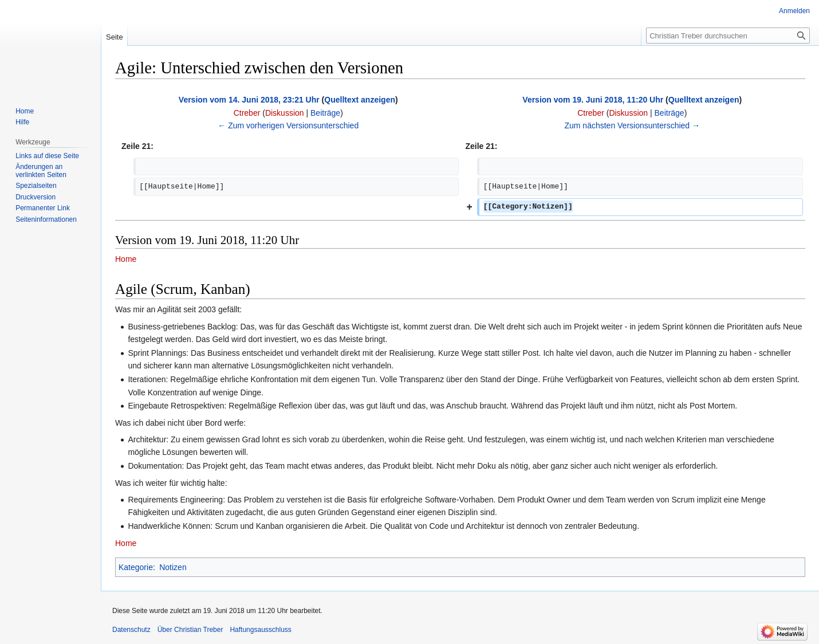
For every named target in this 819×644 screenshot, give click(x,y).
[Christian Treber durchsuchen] (728, 36)
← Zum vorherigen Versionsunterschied (288, 125)
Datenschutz (131, 630)
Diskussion (285, 113)
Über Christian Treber (190, 630)
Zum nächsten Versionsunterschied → (632, 125)
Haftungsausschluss (260, 630)
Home (126, 259)
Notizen (173, 567)
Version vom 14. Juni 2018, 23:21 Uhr (249, 100)
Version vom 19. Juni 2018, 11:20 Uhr (593, 100)
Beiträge (325, 113)
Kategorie (136, 567)
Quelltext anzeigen (360, 100)
